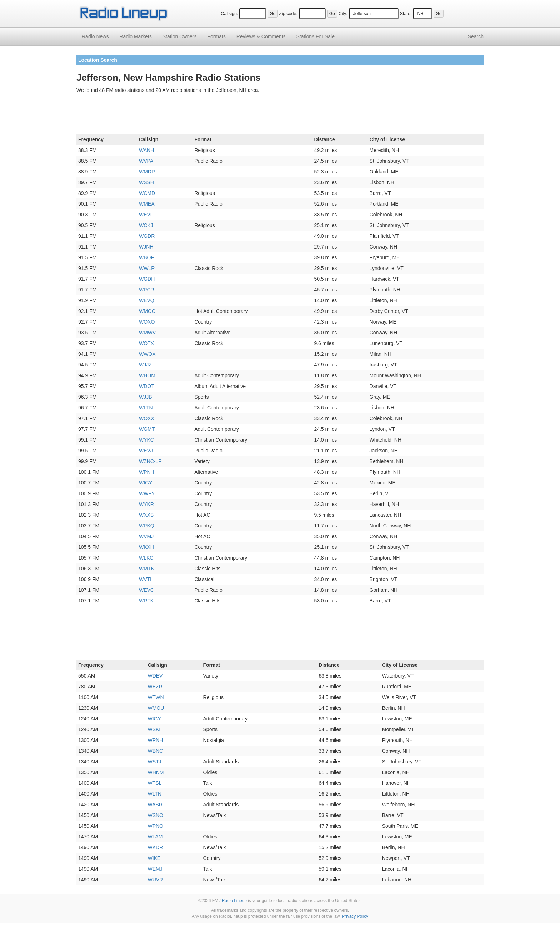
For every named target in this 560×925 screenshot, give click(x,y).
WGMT (147, 429)
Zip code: (288, 14)
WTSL (154, 783)
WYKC (146, 440)
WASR (155, 805)
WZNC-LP (150, 461)
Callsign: (229, 14)
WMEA (147, 204)
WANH (146, 150)
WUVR (155, 880)
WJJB (146, 397)
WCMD (147, 193)
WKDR (155, 847)
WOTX (146, 343)
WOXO (147, 322)
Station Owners (180, 36)
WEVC (146, 590)
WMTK (147, 569)
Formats (216, 36)
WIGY (146, 483)
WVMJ (146, 536)
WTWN (156, 697)
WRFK (146, 601)
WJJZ (145, 365)
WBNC (155, 751)
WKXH (146, 547)
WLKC (146, 558)
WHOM (147, 375)
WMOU (156, 708)
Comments (261, 36)
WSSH (146, 182)
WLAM (155, 837)
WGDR (147, 236)
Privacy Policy (355, 916)
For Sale (316, 36)
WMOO (147, 311)
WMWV (147, 333)
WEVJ (146, 451)
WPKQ (147, 526)
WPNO (155, 826)
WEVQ (147, 300)
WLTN (146, 408)
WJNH (146, 247)
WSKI (154, 729)
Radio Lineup (234, 901)
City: (343, 14)
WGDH (147, 279)
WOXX (147, 418)
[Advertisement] (280, 115)
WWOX (147, 354)
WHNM (156, 772)
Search (476, 36)
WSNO (155, 815)
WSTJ (154, 762)
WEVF (146, 215)
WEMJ (155, 869)
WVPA (146, 161)
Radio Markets (135, 36)
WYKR (146, 504)
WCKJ (146, 225)
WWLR (147, 268)
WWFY (147, 493)
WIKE (154, 858)
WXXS (146, 515)
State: (406, 14)
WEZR (155, 687)
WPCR (147, 290)
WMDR (147, 172)
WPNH (147, 472)
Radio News (95, 36)
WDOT (147, 386)
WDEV (155, 676)
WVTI (145, 579)
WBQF (146, 257)
